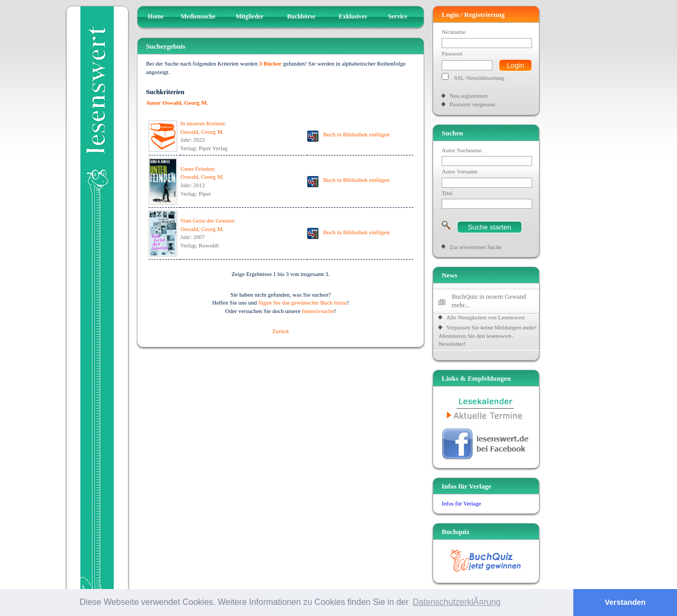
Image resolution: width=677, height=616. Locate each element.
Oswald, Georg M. (202, 132)
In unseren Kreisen (202, 123)
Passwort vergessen (472, 104)
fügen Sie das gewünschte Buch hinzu (303, 302)
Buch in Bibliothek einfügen (356, 134)
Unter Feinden (197, 169)
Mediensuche (198, 17)
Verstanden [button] (625, 602)
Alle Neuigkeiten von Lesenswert (486, 317)
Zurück (281, 331)
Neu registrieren (468, 96)
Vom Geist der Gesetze (207, 220)
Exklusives (353, 17)
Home (156, 17)
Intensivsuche (318, 311)
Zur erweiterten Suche (475, 247)
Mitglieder (250, 17)
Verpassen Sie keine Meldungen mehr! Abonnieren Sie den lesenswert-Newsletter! (488, 335)
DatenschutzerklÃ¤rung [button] (456, 602)
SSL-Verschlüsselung (479, 78)
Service (398, 17)
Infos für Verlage (461, 503)
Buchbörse (301, 17)
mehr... (460, 305)
